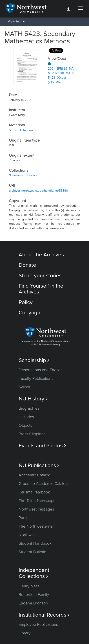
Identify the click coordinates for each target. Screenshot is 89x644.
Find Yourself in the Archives (41, 289)
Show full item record (24, 130)
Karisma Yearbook (34, 492)
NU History (33, 399)
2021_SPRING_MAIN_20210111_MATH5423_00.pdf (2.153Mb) (61, 73)
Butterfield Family (34, 595)
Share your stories (40, 276)
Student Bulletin (32, 552)
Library (25, 633)
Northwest (28, 535)
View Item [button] (16, 21)
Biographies (29, 408)
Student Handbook (35, 543)
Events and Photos (42, 446)
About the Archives (41, 255)
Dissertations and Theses (40, 370)
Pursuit (25, 518)
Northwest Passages (36, 509)
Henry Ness (29, 586)
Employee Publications (38, 624)
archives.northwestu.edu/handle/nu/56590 (39, 191)
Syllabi (24, 387)
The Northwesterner (36, 526)
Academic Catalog (34, 475)
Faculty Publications (36, 378)
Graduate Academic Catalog (43, 484)
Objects (25, 425)
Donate (27, 265)
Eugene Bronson (33, 603)
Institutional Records (44, 615)
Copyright (30, 313)
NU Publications (39, 465)
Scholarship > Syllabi (23, 175)
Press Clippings (32, 434)
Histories (26, 417)
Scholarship (34, 360)
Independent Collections (34, 573)
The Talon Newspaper (38, 501)
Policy (26, 302)
